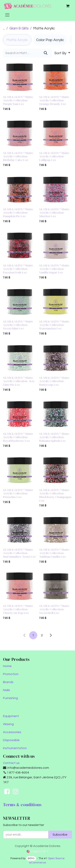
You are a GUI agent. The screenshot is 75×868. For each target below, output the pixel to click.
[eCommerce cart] (68, 6)
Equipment (11, 716)
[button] (62, 53)
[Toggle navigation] (7, 15)
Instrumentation (15, 748)
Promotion (11, 674)
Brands (8, 682)
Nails (6, 690)
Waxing (8, 724)
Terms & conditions (22, 805)
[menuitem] (17, 40)
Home (7, 666)
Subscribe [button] (60, 835)
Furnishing (10, 698)
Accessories (12, 732)
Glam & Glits (19, 28)
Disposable (11, 740)
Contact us (11, 763)
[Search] (45, 53)
